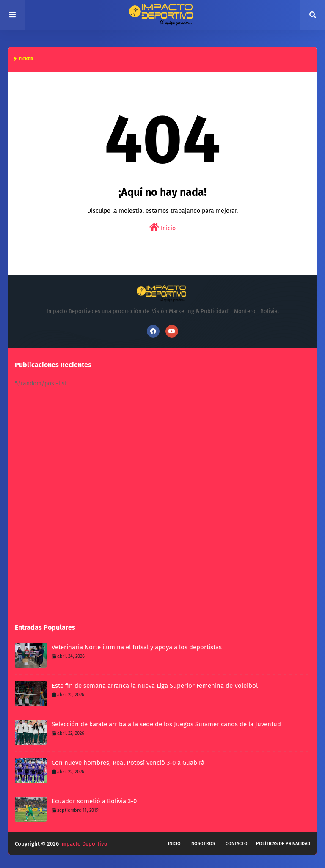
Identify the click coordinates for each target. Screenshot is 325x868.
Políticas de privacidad (283, 844)
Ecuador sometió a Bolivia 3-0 (94, 801)
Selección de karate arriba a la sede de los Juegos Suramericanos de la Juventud (166, 724)
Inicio (162, 227)
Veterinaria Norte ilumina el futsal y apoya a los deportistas (137, 647)
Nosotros (203, 844)
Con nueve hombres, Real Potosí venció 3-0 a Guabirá (128, 763)
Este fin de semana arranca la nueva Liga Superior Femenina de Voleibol (155, 686)
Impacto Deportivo (84, 844)
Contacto (237, 844)
